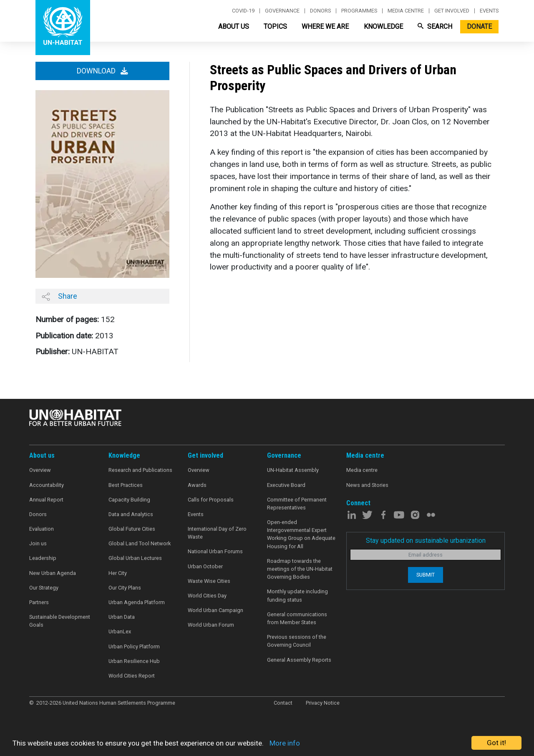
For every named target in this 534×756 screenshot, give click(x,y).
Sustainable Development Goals (60, 621)
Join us (38, 543)
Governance (282, 11)
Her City (118, 573)
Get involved (452, 11)
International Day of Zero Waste (217, 533)
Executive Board (286, 485)
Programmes (359, 11)
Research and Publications (140, 470)
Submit (426, 575)
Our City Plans (125, 588)
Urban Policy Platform (134, 646)
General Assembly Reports (299, 660)
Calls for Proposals (211, 500)
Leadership (43, 558)
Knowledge (383, 26)
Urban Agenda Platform (137, 602)
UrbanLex (120, 631)
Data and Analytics (131, 514)
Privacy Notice (323, 703)
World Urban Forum (211, 625)
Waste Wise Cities (209, 581)
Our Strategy (44, 588)
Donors (320, 11)
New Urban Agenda (53, 573)
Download (102, 71)
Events (489, 11)
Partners (39, 602)
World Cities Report (132, 676)
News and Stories (367, 485)
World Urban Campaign (215, 610)
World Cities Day (207, 596)
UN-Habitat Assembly (293, 470)
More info (285, 743)
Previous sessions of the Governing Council (297, 641)
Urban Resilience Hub (134, 661)
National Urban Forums (215, 551)
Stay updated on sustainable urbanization (426, 541)
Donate (479, 26)
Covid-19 (243, 11)
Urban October (205, 566)
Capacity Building (129, 500)
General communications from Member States (297, 618)
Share (59, 296)
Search (435, 26)
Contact (283, 703)
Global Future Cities (132, 529)
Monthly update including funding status (297, 595)
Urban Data (122, 617)
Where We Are (325, 26)
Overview (40, 470)
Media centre (406, 11)
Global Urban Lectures (135, 558)
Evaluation (42, 529)
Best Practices (126, 485)
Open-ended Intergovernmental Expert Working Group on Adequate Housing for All (301, 534)
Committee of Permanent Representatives (297, 504)
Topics (275, 26)
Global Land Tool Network (140, 543)
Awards (197, 485)
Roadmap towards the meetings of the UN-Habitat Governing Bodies (300, 569)
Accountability (47, 485)
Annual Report (46, 500)
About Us (234, 26)
